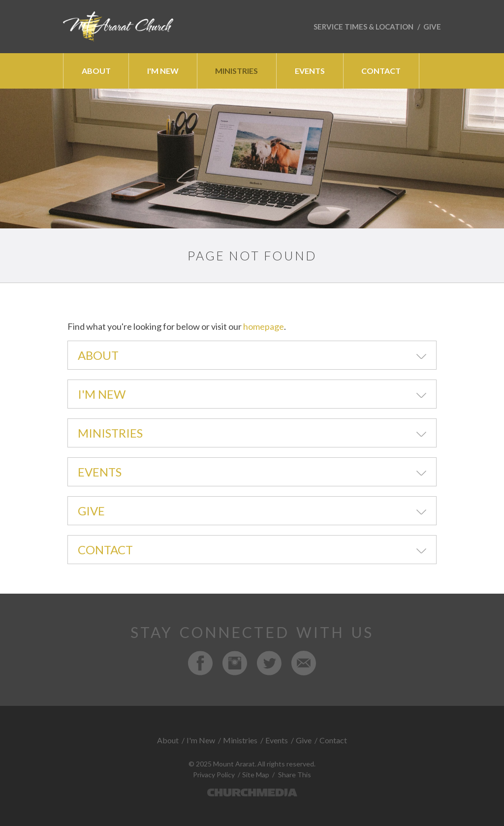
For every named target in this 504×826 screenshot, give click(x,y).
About (98, 355)
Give (432, 27)
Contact (105, 550)
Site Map (256, 775)
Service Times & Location (363, 27)
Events (100, 472)
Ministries (110, 433)
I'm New (102, 394)
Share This (295, 775)
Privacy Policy (214, 775)
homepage (264, 326)
